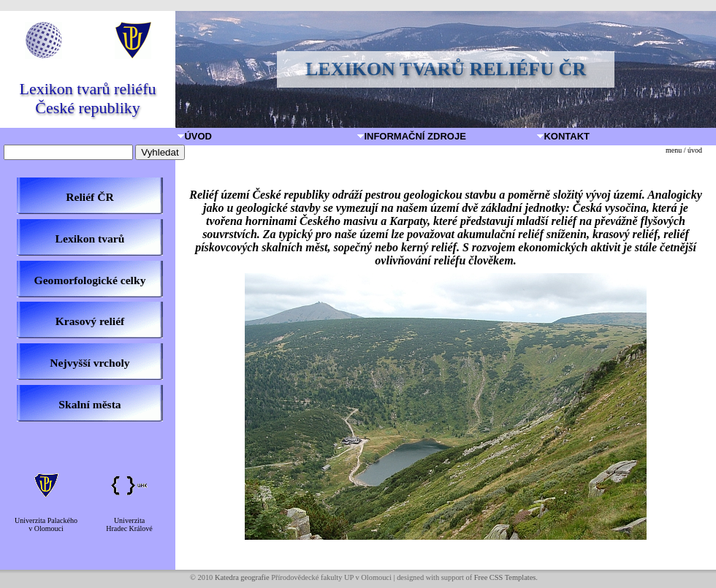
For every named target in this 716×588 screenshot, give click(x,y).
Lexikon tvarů (90, 238)
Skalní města (89, 404)
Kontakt (564, 136)
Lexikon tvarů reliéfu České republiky (88, 98)
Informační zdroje (412, 136)
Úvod (195, 136)
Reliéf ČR (89, 197)
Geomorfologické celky (90, 280)
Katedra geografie (242, 577)
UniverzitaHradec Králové (129, 524)
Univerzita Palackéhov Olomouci (46, 524)
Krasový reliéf (90, 321)
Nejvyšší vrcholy (89, 363)
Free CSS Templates (505, 577)
